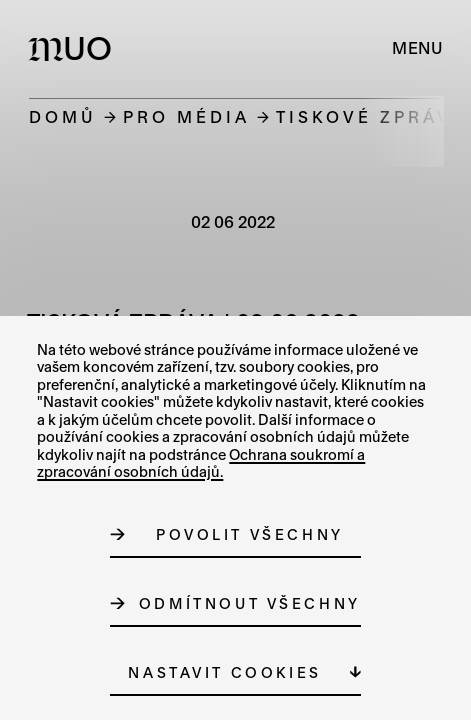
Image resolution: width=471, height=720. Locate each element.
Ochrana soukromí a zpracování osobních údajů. (201, 463)
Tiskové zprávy (371, 116)
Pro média (186, 116)
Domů (63, 116)
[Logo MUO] (74, 48)
